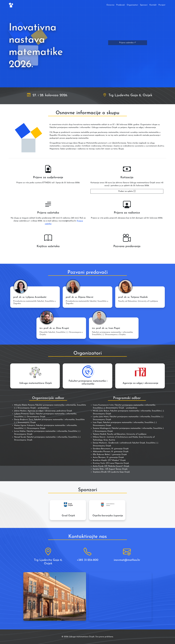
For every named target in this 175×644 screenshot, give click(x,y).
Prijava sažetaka (128, 43)
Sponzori (144, 5)
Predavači (121, 5)
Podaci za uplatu (127, 191)
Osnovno (110, 5)
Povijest (162, 5)
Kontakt (153, 5)
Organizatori (132, 5)
